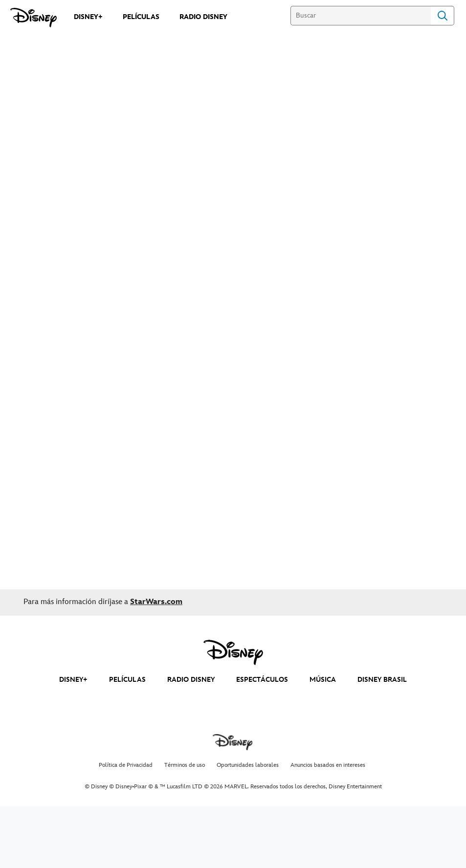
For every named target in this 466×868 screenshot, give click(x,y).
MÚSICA (323, 680)
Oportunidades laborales (248, 765)
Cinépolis (142, 321)
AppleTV (31, 321)
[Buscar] (361, 16)
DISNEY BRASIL (382, 680)
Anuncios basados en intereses (328, 765)
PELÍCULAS (127, 680)
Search (443, 16)
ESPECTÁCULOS (262, 680)
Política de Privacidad (126, 765)
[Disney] (33, 18)
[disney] (233, 652)
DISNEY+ (73, 680)
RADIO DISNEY (191, 680)
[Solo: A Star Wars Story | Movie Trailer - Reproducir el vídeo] (233, 128)
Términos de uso (185, 765)
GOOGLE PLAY (86, 321)
